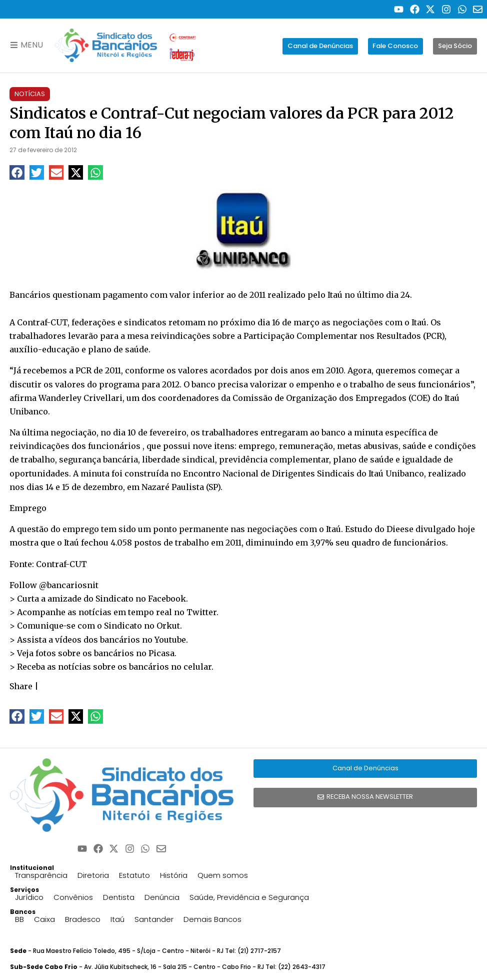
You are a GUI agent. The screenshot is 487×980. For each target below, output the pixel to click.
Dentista (119, 897)
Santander (154, 919)
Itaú (117, 919)
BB (19, 919)
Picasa (161, 653)
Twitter (201, 612)
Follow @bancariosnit (54, 585)
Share (21, 686)
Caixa (44, 919)
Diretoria (93, 875)
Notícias (30, 94)
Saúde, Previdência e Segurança (249, 897)
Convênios (73, 897)
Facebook (167, 599)
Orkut (168, 626)
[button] (17, 172)
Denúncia (162, 897)
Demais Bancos (212, 919)
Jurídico (29, 897)
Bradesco (83, 919)
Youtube (170, 640)
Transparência (41, 875)
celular (197, 667)
